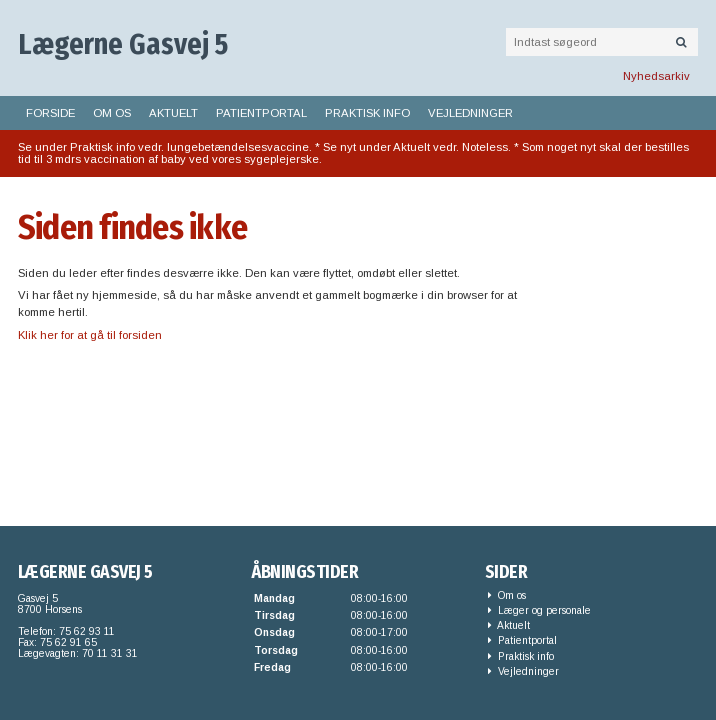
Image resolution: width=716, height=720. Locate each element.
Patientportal (261, 113)
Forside (50, 113)
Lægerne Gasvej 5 (123, 44)
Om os (112, 113)
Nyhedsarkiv (656, 76)
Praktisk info (367, 113)
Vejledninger (470, 113)
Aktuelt (173, 113)
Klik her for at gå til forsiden (90, 335)
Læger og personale (539, 610)
